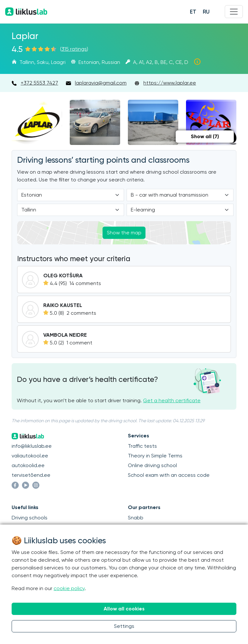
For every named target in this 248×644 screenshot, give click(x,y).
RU (206, 12)
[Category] (180, 195)
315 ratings (74, 49)
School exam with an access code (169, 475)
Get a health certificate (172, 400)
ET (193, 12)
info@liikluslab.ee (32, 446)
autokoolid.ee (28, 465)
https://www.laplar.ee (170, 83)
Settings (124, 626)
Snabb (136, 518)
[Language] (71, 195)
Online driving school (152, 465)
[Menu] (234, 12)
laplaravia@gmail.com (101, 83)
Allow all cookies (124, 609)
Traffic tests (142, 446)
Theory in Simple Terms (155, 456)
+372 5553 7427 (39, 83)
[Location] (71, 210)
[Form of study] (180, 210)
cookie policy (69, 588)
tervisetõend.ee (31, 475)
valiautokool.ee (30, 456)
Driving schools (30, 518)
